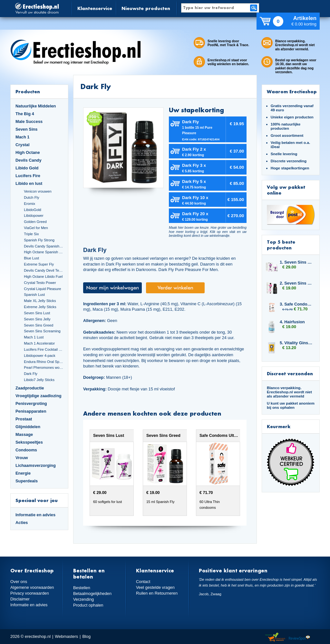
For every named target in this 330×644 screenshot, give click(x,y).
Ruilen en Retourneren (157, 593)
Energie (23, 473)
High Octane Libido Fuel (43, 277)
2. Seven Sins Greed (296, 283)
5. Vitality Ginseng (296, 343)
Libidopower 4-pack (39, 356)
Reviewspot (299, 637)
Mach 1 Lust (34, 337)
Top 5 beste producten (281, 245)
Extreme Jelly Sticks (40, 307)
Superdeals (27, 481)
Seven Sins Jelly (37, 319)
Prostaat (24, 419)
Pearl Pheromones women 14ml (44, 367)
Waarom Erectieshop (292, 91)
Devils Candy (29, 160)
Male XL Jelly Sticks (40, 301)
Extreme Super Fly (39, 264)
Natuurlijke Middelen (36, 106)
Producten (28, 91)
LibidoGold (33, 210)
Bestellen (82, 588)
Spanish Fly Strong (39, 240)
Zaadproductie (30, 388)
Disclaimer (20, 599)
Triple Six (31, 234)
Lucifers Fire (28, 176)
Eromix (29, 204)
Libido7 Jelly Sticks (39, 380)
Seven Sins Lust (37, 313)
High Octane (28, 152)
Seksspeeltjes (29, 442)
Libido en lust (29, 183)
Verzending (83, 599)
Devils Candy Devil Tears (44, 270)
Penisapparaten (31, 411)
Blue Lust (31, 258)
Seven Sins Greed (39, 325)
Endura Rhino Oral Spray (44, 362)
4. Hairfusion (292, 322)
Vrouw (22, 458)
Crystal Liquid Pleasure (42, 289)
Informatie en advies (35, 515)
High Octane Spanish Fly (44, 252)
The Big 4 (25, 114)
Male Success (29, 121)
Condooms (26, 450)
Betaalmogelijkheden (92, 594)
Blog (86, 636)
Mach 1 (23, 137)
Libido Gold (27, 168)
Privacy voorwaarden (30, 593)
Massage (24, 434)
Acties (22, 523)
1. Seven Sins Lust (296, 262)
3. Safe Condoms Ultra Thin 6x (296, 304)
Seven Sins (26, 129)
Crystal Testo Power (40, 283)
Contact (143, 582)
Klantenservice (95, 8)
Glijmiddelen (28, 427)
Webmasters (66, 636)
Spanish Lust (34, 295)
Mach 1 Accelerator (39, 343)
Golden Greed (35, 222)
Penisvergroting (31, 403)
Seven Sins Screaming (42, 331)
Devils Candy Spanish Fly (44, 246)
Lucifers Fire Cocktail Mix (44, 349)
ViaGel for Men (36, 228)
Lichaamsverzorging (36, 465)
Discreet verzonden (290, 373)
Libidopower (34, 216)
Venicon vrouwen (38, 191)
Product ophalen (88, 605)
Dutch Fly (31, 197)
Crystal (23, 145)
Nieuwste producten (146, 8)
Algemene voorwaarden (32, 587)
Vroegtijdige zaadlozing (39, 396)
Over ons (19, 582)
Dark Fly (31, 374)
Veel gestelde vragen (155, 587)
